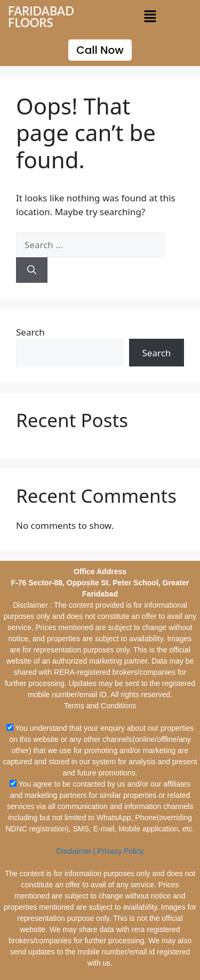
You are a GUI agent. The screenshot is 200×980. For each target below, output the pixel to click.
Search (30, 332)
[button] (150, 17)
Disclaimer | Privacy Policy (100, 851)
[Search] (32, 270)
